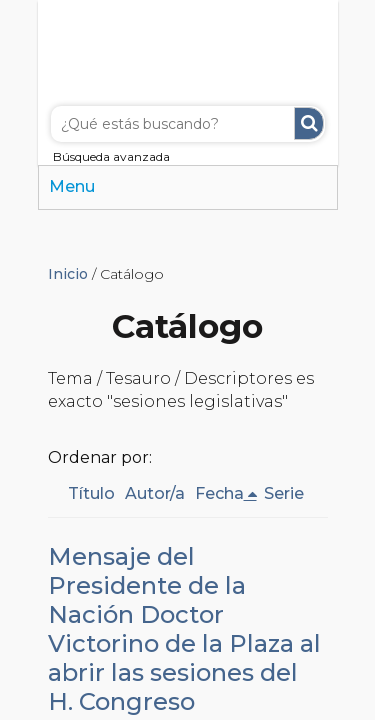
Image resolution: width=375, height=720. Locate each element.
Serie (284, 493)
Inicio (68, 274)
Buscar (309, 123)
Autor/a (155, 493)
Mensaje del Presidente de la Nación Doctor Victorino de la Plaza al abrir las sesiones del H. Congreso (184, 629)
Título (91, 493)
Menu (72, 186)
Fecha (219, 493)
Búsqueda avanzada (111, 156)
